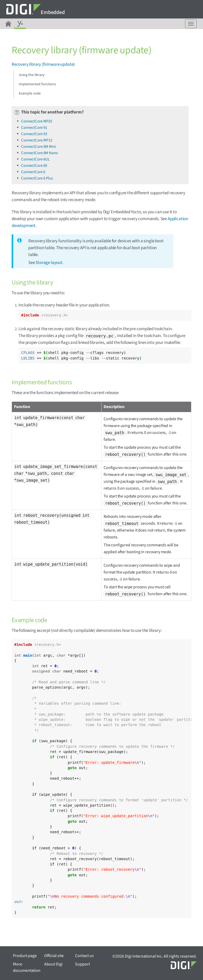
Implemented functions (37, 84)
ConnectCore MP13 (37, 140)
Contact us (84, 956)
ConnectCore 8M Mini (39, 147)
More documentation (27, 967)
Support (82, 964)
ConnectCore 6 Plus (37, 178)
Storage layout (49, 263)
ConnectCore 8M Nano (40, 153)
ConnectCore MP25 (37, 121)
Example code (30, 93)
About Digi (53, 964)
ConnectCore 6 (33, 172)
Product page (25, 956)
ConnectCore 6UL (35, 159)
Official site (54, 956)
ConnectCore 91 (34, 128)
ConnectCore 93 (34, 134)
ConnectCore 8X (34, 166)
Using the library (32, 75)
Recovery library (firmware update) (43, 64)
